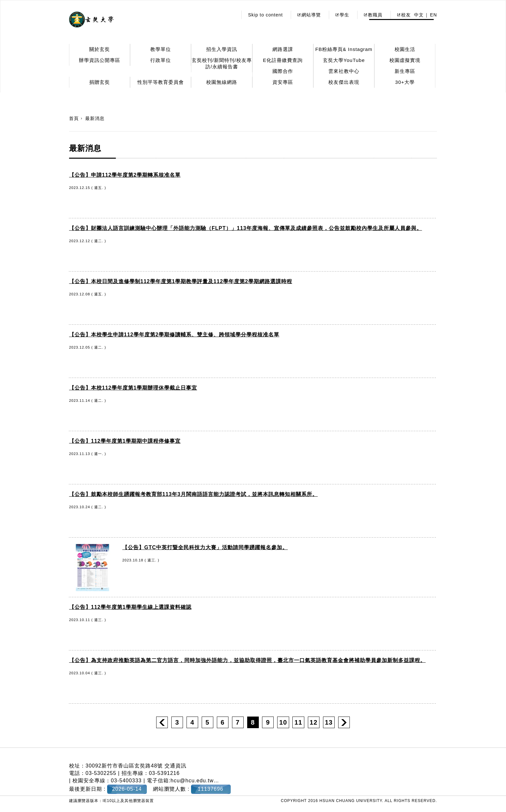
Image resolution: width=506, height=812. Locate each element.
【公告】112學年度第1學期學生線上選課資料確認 (130, 607)
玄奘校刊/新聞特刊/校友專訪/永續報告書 (222, 63)
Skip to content (266, 15)
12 (314, 722)
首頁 (74, 118)
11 (298, 722)
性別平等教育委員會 (161, 82)
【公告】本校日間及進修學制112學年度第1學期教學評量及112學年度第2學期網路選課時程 (181, 281)
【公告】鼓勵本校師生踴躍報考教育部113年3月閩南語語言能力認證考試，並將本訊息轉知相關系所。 (193, 494)
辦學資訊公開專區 (100, 60)
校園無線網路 (222, 82)
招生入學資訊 (222, 49)
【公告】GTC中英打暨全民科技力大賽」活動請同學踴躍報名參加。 (205, 547)
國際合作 (283, 71)
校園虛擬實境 (405, 60)
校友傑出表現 (344, 82)
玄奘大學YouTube (344, 60)
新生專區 (405, 71)
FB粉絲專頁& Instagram (344, 49)
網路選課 (283, 49)
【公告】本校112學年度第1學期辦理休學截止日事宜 (133, 388)
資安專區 (283, 82)
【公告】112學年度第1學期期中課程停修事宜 (125, 441)
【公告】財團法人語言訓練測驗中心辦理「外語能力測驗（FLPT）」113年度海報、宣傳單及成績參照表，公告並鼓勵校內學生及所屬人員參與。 (246, 228)
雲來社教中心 (344, 71)
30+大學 (405, 82)
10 (283, 722)
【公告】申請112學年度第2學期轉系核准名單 (125, 175)
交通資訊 (176, 766)
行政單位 (161, 60)
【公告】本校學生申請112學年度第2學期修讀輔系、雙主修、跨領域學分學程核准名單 (174, 335)
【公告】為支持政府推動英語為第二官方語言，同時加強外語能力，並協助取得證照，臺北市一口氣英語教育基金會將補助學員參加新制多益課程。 (247, 660)
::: (231, 15)
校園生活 (405, 49)
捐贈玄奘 (100, 82)
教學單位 (161, 49)
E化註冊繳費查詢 (283, 60)
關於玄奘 (100, 49)
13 (329, 722)
